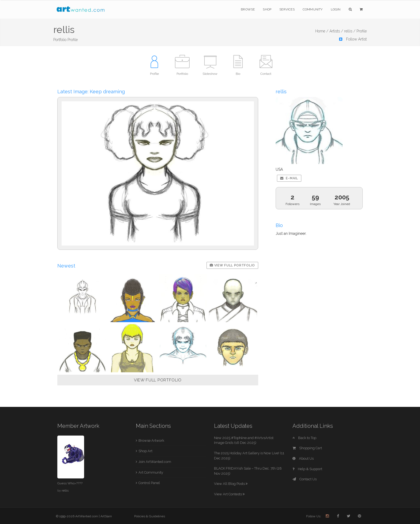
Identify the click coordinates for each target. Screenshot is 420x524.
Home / (322, 31)
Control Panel (149, 483)
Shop (267, 9)
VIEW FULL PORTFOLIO (158, 380)
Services (287, 9)
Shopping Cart (307, 448)
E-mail (289, 178)
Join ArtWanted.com (155, 462)
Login (336, 9)
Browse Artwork (151, 441)
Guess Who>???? (70, 483)
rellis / (350, 31)
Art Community (151, 472)
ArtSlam (106, 516)
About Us (303, 458)
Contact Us (305, 479)
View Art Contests (229, 494)
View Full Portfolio (232, 265)
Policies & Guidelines (150, 516)
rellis (65, 490)
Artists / (336, 31)
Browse (248, 9)
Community (313, 9)
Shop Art (145, 451)
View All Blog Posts (231, 484)
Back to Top (304, 438)
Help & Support (307, 469)
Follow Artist (353, 39)
